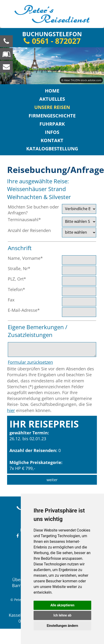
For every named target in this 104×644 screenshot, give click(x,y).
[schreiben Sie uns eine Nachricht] (6, 67)
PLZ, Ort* (17, 279)
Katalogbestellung (52, 149)
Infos (52, 132)
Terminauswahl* (24, 220)
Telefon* (16, 289)
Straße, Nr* (19, 268)
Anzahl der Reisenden (29, 230)
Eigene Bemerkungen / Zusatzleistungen (38, 331)
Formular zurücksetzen (30, 362)
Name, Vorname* (25, 258)
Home (52, 91)
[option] (52, 66)
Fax (11, 300)
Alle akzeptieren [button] (62, 605)
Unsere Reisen (52, 107)
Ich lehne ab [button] (62, 615)
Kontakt (52, 140)
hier (11, 410)
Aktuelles (52, 99)
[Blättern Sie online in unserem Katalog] (6, 54)
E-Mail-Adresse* (24, 310)
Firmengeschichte (52, 116)
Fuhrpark (52, 124)
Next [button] (98, 51)
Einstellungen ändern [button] (63, 626)
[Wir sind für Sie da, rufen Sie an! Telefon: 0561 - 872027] (6, 41)
